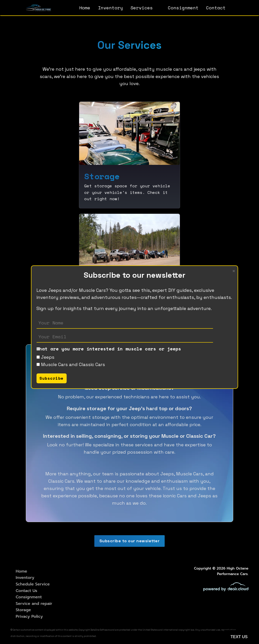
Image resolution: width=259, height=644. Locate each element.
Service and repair (34, 604)
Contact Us (26, 591)
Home (85, 8)
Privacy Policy (29, 616)
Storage (23, 610)
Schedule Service (33, 584)
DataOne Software (100, 630)
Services (142, 8)
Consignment (183, 8)
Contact (216, 8)
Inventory (110, 8)
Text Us (239, 637)
